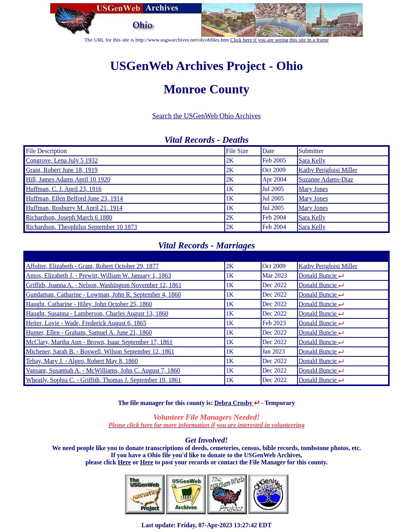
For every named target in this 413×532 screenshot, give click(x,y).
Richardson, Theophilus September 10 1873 (81, 227)
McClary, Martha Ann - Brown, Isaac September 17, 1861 (99, 342)
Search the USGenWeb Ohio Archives (206, 116)
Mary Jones (313, 189)
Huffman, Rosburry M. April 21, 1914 (74, 208)
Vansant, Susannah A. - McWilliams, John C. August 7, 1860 (103, 370)
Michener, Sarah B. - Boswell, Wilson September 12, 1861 (100, 351)
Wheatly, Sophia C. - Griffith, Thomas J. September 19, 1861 (103, 380)
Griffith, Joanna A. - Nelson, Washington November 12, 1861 (104, 285)
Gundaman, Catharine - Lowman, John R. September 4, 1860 (103, 294)
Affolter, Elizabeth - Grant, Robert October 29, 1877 (92, 266)
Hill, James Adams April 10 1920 (68, 179)
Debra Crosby (237, 403)
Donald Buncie (322, 275)
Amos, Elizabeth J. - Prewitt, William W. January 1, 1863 (98, 275)
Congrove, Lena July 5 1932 (62, 160)
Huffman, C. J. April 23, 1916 (63, 189)
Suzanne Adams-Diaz (326, 179)
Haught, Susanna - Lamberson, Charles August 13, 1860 (97, 313)
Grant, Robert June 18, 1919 (62, 170)
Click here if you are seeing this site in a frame (279, 40)
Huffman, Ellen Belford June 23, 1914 (74, 198)
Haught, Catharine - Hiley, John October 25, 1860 (89, 304)
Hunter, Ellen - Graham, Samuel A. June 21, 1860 (89, 332)
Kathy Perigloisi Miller (328, 170)
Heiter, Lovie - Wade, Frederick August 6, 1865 (86, 323)
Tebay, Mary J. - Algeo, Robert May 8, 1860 (82, 361)
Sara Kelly (312, 160)
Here (124, 462)
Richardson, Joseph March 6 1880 (69, 217)
